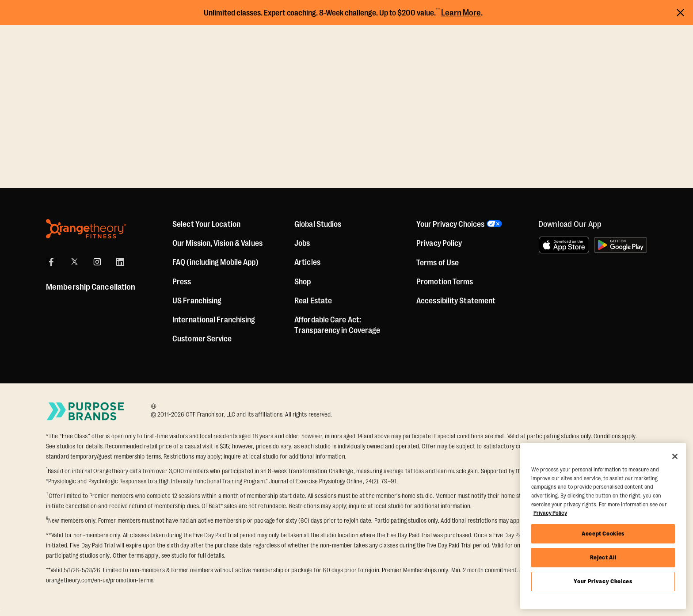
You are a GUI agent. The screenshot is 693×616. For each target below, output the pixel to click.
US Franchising (197, 301)
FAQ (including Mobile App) (215, 262)
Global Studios (318, 224)
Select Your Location (206, 224)
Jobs (302, 243)
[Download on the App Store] (564, 245)
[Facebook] (51, 262)
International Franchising (214, 320)
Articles (307, 262)
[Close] (675, 456)
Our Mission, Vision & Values (217, 243)
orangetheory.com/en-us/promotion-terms (100, 580)
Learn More (461, 13)
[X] (74, 262)
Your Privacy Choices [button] (450, 224)
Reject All (603, 557)
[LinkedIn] (120, 262)
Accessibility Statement (456, 301)
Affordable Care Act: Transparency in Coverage (337, 325)
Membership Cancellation (91, 287)
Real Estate (313, 301)
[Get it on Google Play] (621, 245)
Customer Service (202, 339)
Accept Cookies (603, 534)
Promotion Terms (445, 282)
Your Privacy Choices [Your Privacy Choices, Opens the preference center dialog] (603, 581)
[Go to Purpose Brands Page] (86, 411)
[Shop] (303, 282)
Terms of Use (438, 263)
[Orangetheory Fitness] (86, 229)
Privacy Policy (439, 243)
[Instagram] (97, 262)
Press (182, 282)
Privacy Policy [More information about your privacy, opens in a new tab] (550, 513)
